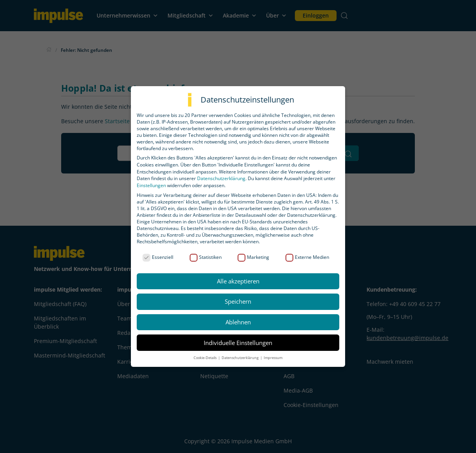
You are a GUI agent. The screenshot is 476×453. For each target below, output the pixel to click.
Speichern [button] (238, 301)
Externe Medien (307, 257)
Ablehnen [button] (238, 322)
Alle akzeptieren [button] (238, 281)
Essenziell (158, 257)
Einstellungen (151, 185)
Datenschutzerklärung (221, 178)
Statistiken (206, 257)
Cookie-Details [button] (205, 358)
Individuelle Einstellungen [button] (238, 343)
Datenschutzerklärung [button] (241, 358)
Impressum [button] (273, 358)
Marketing (253, 257)
